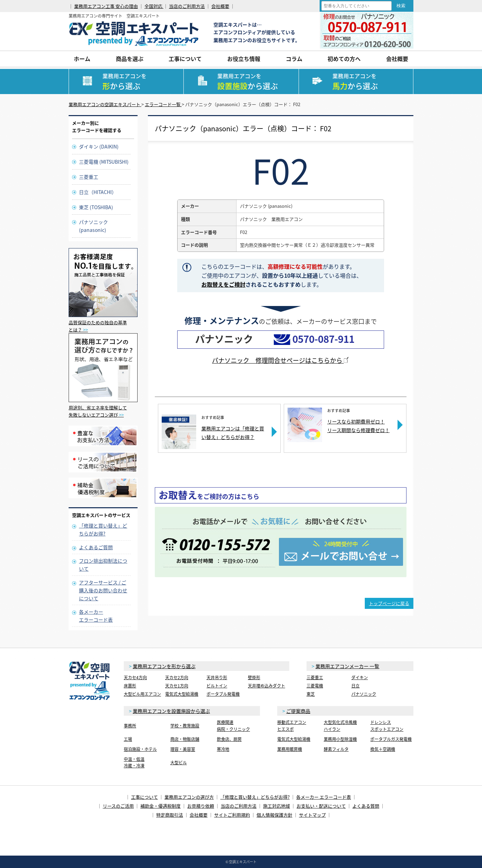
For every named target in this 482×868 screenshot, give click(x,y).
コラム (294, 59)
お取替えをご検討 (223, 284)
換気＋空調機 (383, 749)
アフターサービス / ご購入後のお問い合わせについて (103, 590)
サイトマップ (312, 815)
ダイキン (360, 677)
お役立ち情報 (244, 59)
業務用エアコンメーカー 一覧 (347, 666)
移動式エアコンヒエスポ (292, 726)
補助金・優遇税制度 (160, 806)
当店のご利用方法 (187, 6)
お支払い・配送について (321, 806)
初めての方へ (344, 59)
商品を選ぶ (130, 59)
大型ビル (179, 763)
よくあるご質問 (96, 547)
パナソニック (364, 694)
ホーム (82, 59)
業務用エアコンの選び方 (189, 797)
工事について (185, 59)
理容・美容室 (183, 749)
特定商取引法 (170, 815)
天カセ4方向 (135, 677)
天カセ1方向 (177, 686)
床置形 (130, 686)
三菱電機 (315, 686)
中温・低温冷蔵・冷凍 (134, 762)
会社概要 (220, 6)
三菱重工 (89, 177)
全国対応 (154, 6)
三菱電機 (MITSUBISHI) (104, 162)
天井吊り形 (217, 677)
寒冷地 (223, 749)
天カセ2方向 (177, 677)
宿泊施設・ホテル (140, 749)
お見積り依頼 (201, 806)
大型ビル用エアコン (142, 694)
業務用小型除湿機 (340, 739)
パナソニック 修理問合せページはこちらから (281, 360)
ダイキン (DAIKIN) (99, 146)
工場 (128, 739)
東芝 (311, 694)
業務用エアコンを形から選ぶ (164, 666)
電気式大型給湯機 (182, 694)
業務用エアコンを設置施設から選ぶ (171, 711)
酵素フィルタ (336, 749)
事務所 (130, 726)
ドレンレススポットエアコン (387, 726)
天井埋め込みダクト (267, 686)
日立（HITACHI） (98, 192)
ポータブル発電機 (223, 694)
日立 (355, 686)
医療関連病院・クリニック (233, 726)
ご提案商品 (298, 711)
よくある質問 (366, 806)
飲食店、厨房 (229, 739)
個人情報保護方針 (274, 815)
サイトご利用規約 (232, 815)
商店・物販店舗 (185, 739)
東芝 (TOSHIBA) (96, 207)
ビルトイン (217, 686)
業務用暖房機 (290, 749)
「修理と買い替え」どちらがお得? (255, 797)
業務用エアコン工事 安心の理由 (106, 6)
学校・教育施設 (185, 726)
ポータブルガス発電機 (391, 739)
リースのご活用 (118, 806)
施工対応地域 (277, 806)
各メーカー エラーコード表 (324, 797)
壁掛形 (254, 677)
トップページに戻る (389, 603)
